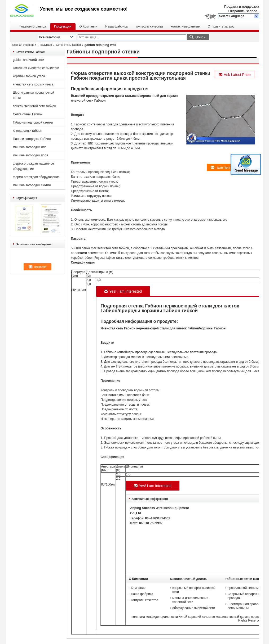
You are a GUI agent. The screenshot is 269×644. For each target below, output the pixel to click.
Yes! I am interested (123, 291)
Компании (138, 588)
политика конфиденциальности (155, 617)
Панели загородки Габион (32, 139)
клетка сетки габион (28, 131)
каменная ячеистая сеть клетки (36, 68)
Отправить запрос (243, 11)
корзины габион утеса (29, 76)
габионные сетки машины (246, 579)
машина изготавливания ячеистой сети (190, 600)
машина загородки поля (31, 155)
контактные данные (185, 26)
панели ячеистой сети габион (35, 106)
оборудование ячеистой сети (194, 608)
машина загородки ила (30, 147)
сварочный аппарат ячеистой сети (194, 590)
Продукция (63, 26)
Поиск (200, 37)
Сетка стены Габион (68, 45)
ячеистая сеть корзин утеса (33, 84)
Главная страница (33, 26)
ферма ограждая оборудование (36, 177)
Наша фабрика (116, 26)
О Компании (89, 26)
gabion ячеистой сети (29, 60)
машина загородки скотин (32, 185)
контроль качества (149, 26)
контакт (221, 167)
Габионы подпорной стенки (33, 123)
